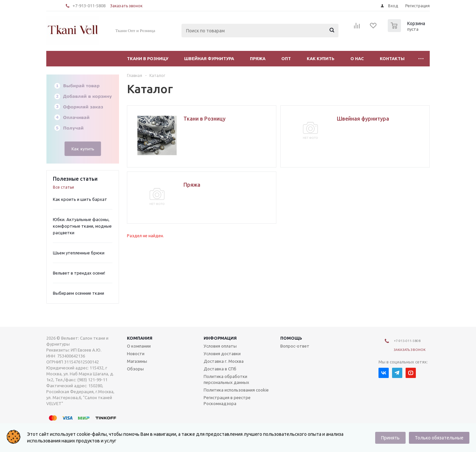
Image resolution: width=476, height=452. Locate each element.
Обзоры (135, 369)
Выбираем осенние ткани (79, 293)
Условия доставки (222, 354)
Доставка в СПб (220, 369)
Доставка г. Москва (224, 361)
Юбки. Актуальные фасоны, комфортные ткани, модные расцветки (82, 226)
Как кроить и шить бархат (80, 199)
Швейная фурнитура (209, 58)
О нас (357, 58)
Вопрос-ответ (295, 346)
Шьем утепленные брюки (79, 253)
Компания (140, 338)
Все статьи (63, 187)
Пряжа (258, 58)
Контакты (392, 58)
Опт (286, 58)
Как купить (321, 58)
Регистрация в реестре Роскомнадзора (227, 400)
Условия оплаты (220, 346)
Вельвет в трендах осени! (79, 273)
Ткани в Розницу (148, 58)
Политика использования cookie (236, 390)
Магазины (137, 361)
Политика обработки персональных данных (226, 379)
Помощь (291, 338)
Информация (220, 338)
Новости (136, 354)
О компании (139, 346)
